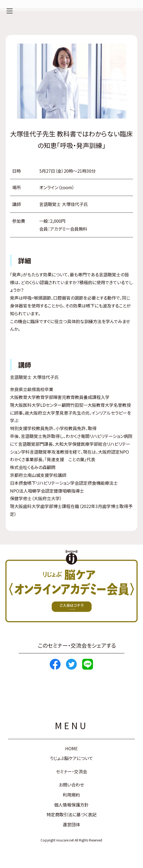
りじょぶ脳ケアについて (72, 758)
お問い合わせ (72, 785)
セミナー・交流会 (72, 771)
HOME (71, 748)
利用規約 (71, 795)
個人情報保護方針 (71, 805)
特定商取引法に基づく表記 (72, 814)
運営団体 (71, 824)
